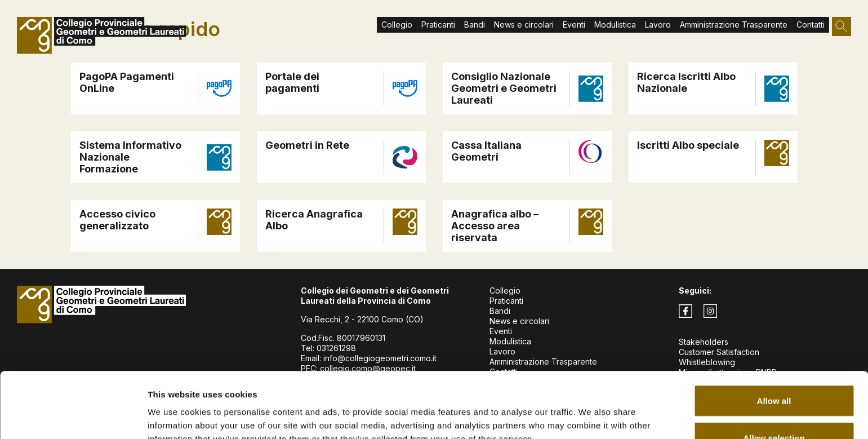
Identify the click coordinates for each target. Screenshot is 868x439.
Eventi (574, 25)
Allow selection (774, 372)
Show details (591, 410)
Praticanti (506, 301)
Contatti (811, 25)
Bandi (475, 25)
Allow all (774, 335)
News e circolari (524, 25)
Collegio (505, 291)
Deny (774, 409)
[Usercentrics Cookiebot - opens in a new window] (73, 417)
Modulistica (615, 25)
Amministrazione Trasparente (734, 25)
